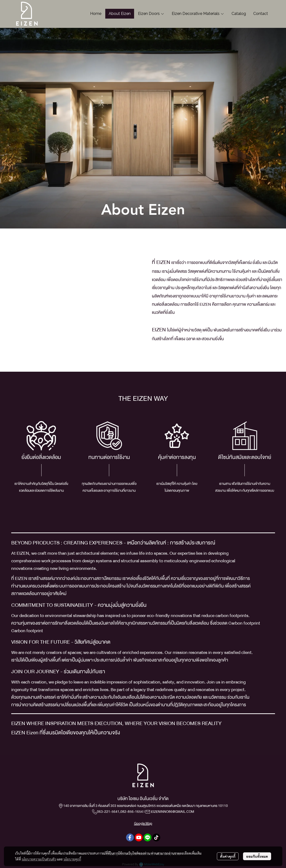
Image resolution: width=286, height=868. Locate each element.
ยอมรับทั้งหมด (257, 856)
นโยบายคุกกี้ (72, 859)
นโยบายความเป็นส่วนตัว (39, 859)
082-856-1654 (132, 812)
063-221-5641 (108, 812)
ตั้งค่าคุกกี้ (228, 856)
